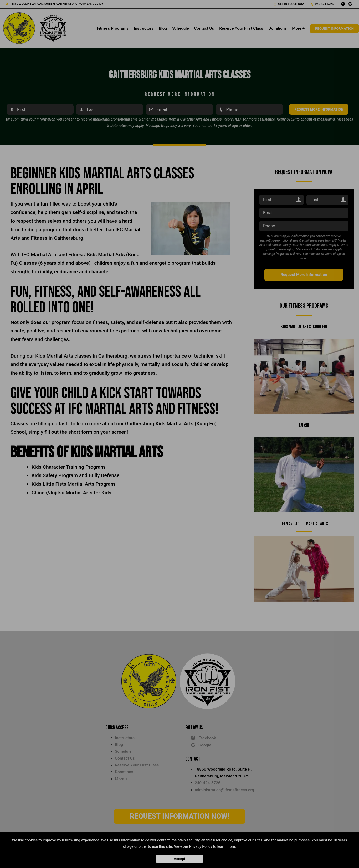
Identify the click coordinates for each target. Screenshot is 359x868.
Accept (179, 859)
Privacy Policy (201, 846)
